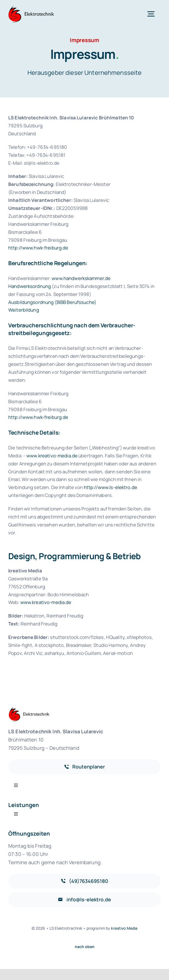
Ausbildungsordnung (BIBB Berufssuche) (52, 302)
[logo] (32, 8)
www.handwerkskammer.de (81, 278)
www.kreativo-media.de (52, 456)
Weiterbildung (24, 310)
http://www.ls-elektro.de (110, 487)
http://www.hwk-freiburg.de (38, 248)
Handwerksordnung (30, 286)
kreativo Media (124, 928)
